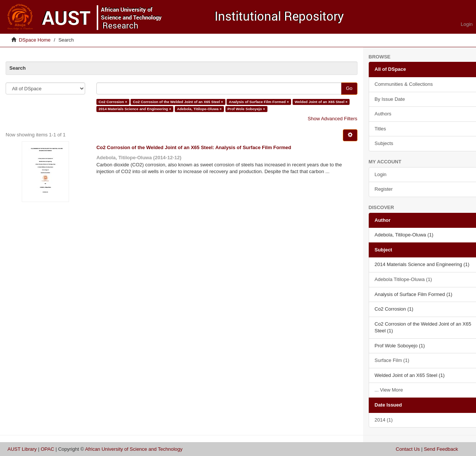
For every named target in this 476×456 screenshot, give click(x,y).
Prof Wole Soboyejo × (246, 109)
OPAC (47, 449)
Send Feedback (441, 449)
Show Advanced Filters (332, 119)
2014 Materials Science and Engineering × (135, 109)
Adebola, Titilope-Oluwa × (199, 109)
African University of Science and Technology (134, 449)
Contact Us (408, 449)
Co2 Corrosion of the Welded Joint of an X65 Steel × (178, 102)
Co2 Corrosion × (113, 102)
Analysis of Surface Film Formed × (259, 102)
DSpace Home (35, 40)
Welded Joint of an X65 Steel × (321, 102)
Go (349, 88)
